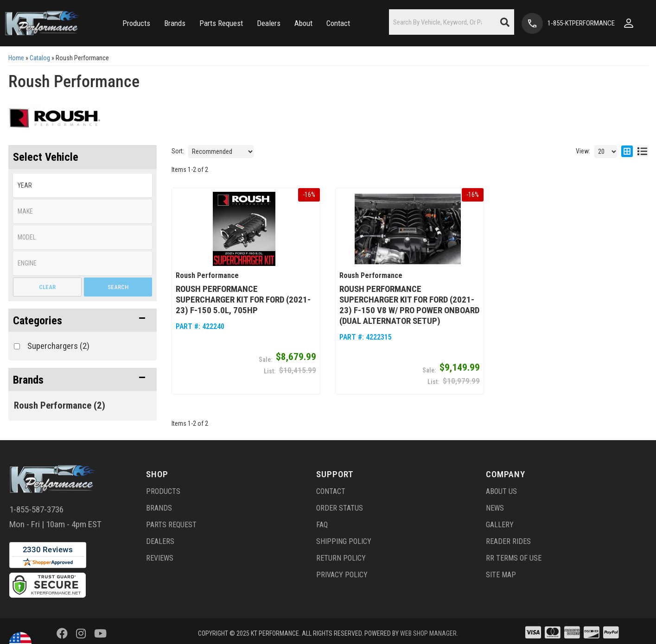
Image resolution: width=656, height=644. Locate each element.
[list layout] (642, 152)
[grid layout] (627, 152)
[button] (136, 23)
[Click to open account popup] (629, 23)
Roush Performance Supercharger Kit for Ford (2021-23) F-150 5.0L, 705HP (243, 296)
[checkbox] (17, 346)
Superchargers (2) (58, 346)
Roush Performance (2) (60, 405)
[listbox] (83, 186)
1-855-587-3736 (36, 506)
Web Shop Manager (428, 630)
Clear (47, 287)
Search (118, 287)
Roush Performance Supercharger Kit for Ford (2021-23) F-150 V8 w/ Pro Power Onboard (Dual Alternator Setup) (409, 302)
